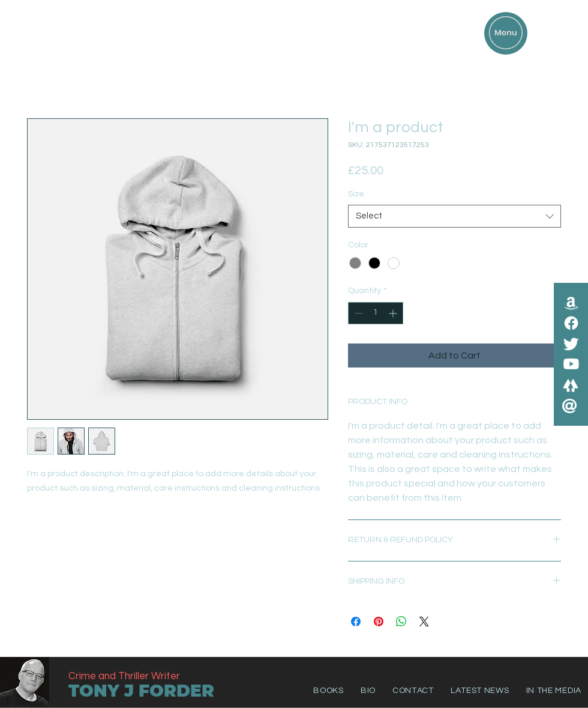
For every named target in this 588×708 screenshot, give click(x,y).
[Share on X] (424, 622)
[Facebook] (571, 323)
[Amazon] (571, 303)
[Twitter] (571, 343)
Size (356, 194)
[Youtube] (571, 364)
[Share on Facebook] (356, 622)
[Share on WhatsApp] (401, 622)
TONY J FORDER (141, 691)
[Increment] (394, 313)
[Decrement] (357, 313)
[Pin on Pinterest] (379, 622)
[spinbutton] (376, 313)
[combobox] (454, 216)
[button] (506, 33)
